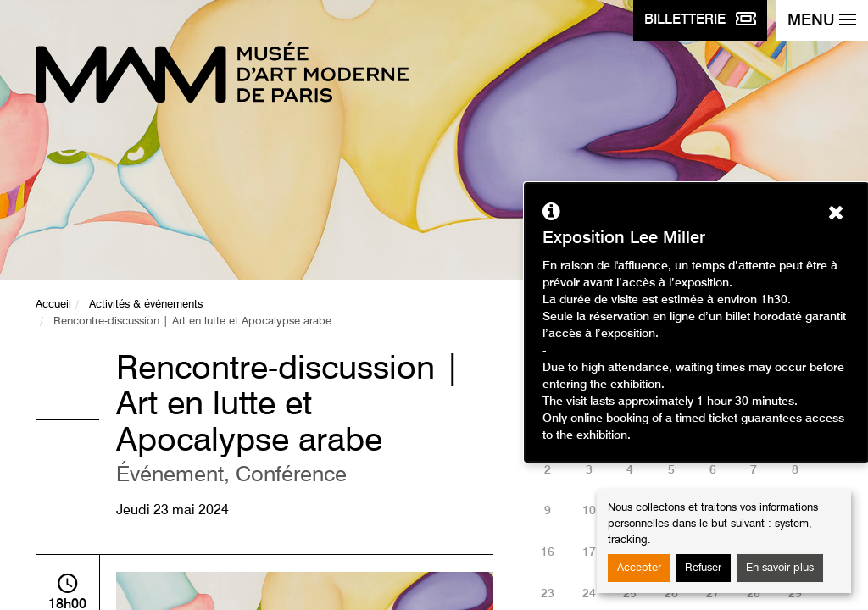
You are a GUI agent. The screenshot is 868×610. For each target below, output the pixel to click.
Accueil (53, 305)
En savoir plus (780, 568)
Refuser (703, 568)
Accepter (639, 568)
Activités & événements (146, 305)
